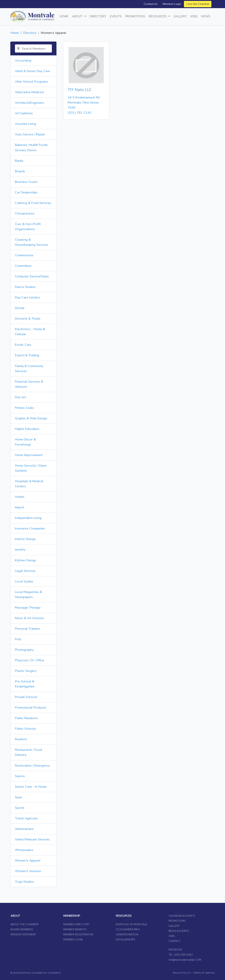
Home (64, 16)
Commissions (24, 255)
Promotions (135, 16)
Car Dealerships (26, 192)
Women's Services (28, 871)
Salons (20, 776)
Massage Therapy (28, 607)
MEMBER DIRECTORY (76, 925)
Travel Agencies (26, 818)
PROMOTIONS (177, 921)
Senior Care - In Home (31, 787)
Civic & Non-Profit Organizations (28, 226)
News (206, 16)
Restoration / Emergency (32, 765)
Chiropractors (25, 213)
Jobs (194, 16)
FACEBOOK (175, 950)
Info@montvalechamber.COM (185, 960)
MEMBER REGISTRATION (78, 935)
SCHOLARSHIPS (125, 940)
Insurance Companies (30, 528)
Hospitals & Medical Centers (29, 484)
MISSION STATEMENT (23, 935)
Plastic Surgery (26, 671)
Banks (19, 161)
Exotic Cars (23, 345)
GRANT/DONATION (127, 935)
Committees (23, 266)
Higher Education (27, 429)
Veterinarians (24, 829)
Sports (20, 808)
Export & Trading (27, 355)
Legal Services (25, 571)
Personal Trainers (27, 629)
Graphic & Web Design (31, 418)
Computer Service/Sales (32, 276)
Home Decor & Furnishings (25, 442)
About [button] (78, 16)
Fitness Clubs (24, 408)
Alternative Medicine (29, 92)
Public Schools (25, 729)
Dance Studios (25, 287)
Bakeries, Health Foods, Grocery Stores (32, 147)
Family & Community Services (29, 368)
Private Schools (26, 697)
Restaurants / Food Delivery (28, 752)
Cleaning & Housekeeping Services (32, 242)
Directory (98, 16)
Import (19, 507)
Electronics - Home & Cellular (30, 332)
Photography (24, 650)
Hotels (20, 497)
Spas (18, 797)
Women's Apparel (28, 860)
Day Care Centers (27, 297)
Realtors (21, 739)
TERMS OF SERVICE (204, 973)
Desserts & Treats (28, 318)
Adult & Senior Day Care (32, 71)
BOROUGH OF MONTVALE (132, 925)
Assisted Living (25, 124)
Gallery (180, 16)
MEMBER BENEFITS (75, 930)
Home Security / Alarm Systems (31, 468)
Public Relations (26, 718)
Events (116, 16)
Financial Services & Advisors (29, 384)
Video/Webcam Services (32, 839)
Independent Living (28, 518)
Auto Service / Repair (30, 134)
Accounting (23, 60)
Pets (18, 639)
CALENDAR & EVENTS (182, 916)
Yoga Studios (24, 882)
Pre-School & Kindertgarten (25, 684)
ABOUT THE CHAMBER (24, 925)
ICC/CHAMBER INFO (128, 930)
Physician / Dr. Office (30, 660)
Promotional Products (31, 707)
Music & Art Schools (29, 618)
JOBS (172, 936)
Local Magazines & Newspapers (28, 594)
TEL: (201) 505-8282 (181, 955)
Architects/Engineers (30, 103)
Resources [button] (158, 16)
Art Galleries (24, 113)
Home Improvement (29, 455)
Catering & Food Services (33, 203)
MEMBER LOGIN (73, 940)
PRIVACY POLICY (181, 973)
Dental (20, 308)
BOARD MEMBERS (22, 930)
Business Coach (26, 182)
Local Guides (24, 581)
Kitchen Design (26, 560)
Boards (20, 171)
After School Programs (31, 82)
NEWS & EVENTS (179, 931)
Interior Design (25, 539)
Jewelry (20, 549)
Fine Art (20, 397)
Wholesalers (24, 850)
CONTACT (174, 941)
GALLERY (174, 926)
